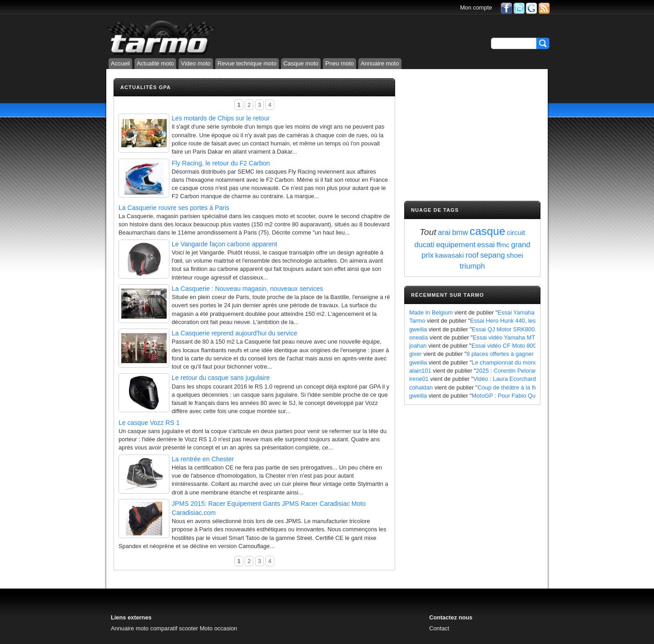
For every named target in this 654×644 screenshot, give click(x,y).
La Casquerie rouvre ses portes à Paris (174, 208)
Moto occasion (219, 628)
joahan (418, 346)
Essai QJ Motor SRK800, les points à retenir (529, 329)
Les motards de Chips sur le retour (221, 118)
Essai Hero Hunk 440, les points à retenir (523, 321)
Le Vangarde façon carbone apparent (224, 244)
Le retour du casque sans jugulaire (221, 378)
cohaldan (421, 387)
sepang (493, 255)
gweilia (418, 329)
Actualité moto (155, 63)
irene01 (419, 379)
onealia (419, 337)
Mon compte (476, 7)
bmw (460, 232)
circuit (516, 232)
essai (486, 245)
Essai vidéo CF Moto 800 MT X (512, 346)
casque (487, 231)
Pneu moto (339, 63)
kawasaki (449, 255)
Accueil (120, 63)
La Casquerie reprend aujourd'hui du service (235, 333)
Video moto (196, 63)
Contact (439, 628)
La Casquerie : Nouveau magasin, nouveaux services (247, 289)
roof (472, 255)
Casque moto (301, 63)
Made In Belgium (431, 312)
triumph (472, 266)
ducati (424, 245)
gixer (416, 354)
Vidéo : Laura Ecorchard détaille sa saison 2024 (535, 379)
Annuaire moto (380, 63)
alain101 (420, 371)
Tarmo (417, 321)
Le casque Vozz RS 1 (149, 423)
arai (444, 232)
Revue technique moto (247, 63)
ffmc (503, 245)
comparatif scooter (174, 628)
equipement (456, 245)
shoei (515, 255)
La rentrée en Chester (203, 459)
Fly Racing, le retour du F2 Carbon (221, 163)
